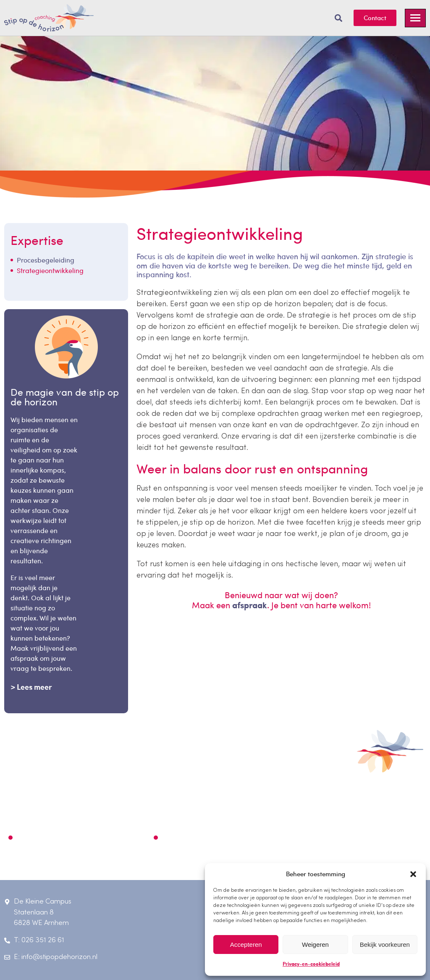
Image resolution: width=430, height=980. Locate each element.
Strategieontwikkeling (50, 270)
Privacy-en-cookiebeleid (311, 964)
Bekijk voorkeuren (385, 945)
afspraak (250, 605)
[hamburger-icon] (415, 18)
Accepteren (246, 945)
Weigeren (315, 945)
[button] (413, 874)
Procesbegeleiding (48, 260)
